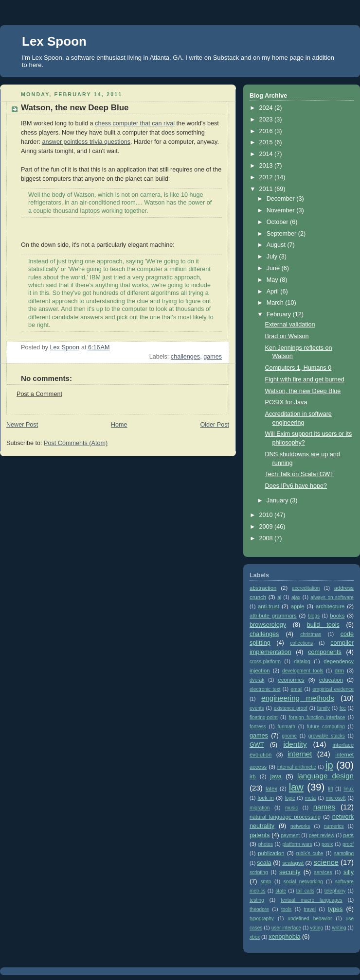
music (291, 808)
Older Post (215, 425)
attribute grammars (273, 616)
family (324, 708)
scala (264, 863)
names (324, 807)
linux (349, 789)
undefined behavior (310, 919)
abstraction (263, 588)
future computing (326, 727)
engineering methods (298, 698)
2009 (267, 527)
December (282, 199)
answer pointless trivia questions (86, 142)
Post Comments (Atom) (76, 443)
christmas (311, 634)
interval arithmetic (297, 767)
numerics (334, 826)
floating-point (264, 717)
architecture (330, 606)
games (213, 357)
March (276, 303)
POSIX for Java (286, 402)
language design (325, 776)
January (278, 500)
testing (257, 900)
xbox (255, 937)
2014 (267, 154)
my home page (283, 58)
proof (348, 844)
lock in (265, 798)
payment (290, 835)
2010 (267, 515)
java (276, 776)
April (274, 292)
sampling (344, 853)
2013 (267, 166)
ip (329, 765)
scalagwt (293, 863)
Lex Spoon (54, 41)
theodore (259, 909)
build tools (323, 625)
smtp (266, 882)
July (273, 257)
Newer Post (22, 425)
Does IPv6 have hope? (296, 486)
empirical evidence (333, 689)
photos (266, 844)
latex (271, 789)
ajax (296, 597)
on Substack (222, 58)
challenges (185, 357)
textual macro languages (311, 900)
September (282, 234)
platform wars (297, 844)
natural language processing (285, 817)
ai (279, 597)
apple (298, 606)
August (277, 245)
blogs (314, 616)
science (326, 862)
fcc (343, 708)
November (282, 210)
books (337, 616)
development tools (303, 671)
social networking (303, 882)
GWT (257, 745)
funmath (287, 727)
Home (119, 425)
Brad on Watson (287, 336)
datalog (302, 662)
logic (290, 798)
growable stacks (327, 736)
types (335, 909)
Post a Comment (39, 394)
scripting (259, 872)
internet (300, 754)
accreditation (306, 588)
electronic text (265, 689)
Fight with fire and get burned (305, 379)
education (331, 680)
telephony (335, 891)
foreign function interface (317, 717)
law (296, 787)
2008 (267, 538)
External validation (290, 325)
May (273, 280)
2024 (267, 108)
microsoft (336, 798)
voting (316, 928)
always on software (332, 597)
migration (260, 808)
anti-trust (269, 606)
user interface (286, 928)
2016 (267, 131)
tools (286, 909)
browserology (268, 625)
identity (295, 744)
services (323, 872)
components (325, 652)
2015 (267, 142)
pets (349, 835)
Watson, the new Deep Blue (303, 391)
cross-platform (265, 662)
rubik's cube (310, 853)
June (274, 268)
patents (260, 835)
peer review (322, 835)
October (278, 222)
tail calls (305, 891)
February (280, 314)
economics (291, 680)
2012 (267, 177)
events (257, 708)
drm (340, 671)
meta (310, 798)
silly (349, 872)
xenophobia (284, 937)
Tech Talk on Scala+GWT (300, 474)
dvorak (257, 680)
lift (331, 789)
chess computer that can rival (135, 123)
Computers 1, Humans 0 (298, 368)
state (281, 891)
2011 (267, 189)
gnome (289, 736)
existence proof (291, 708)
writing (339, 928)
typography (262, 919)
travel (310, 909)
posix (327, 844)
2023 (267, 120)
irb (253, 776)
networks (300, 826)
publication (271, 853)
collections (301, 643)
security (290, 872)
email (296, 689)
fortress (258, 727)
